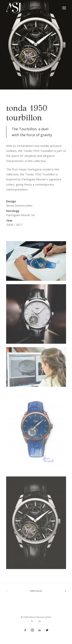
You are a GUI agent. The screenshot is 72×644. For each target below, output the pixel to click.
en (40, 621)
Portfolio (36, 591)
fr (32, 621)
